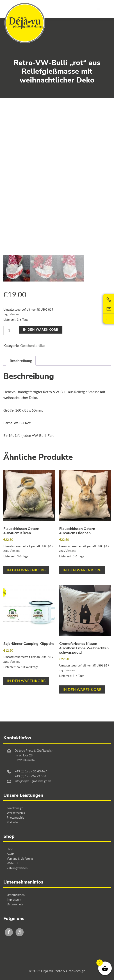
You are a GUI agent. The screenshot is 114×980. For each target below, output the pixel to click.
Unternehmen (16, 895)
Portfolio (12, 822)
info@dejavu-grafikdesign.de (33, 781)
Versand (15, 314)
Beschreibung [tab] (21, 361)
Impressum (14, 900)
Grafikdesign (15, 808)
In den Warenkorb (41, 330)
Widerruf (13, 863)
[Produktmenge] (11, 330)
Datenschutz (15, 904)
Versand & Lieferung (20, 859)
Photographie (15, 817)
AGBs (10, 854)
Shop (10, 849)
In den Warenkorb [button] (26, 570)
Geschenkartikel (33, 345)
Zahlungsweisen (17, 868)
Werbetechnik (16, 813)
